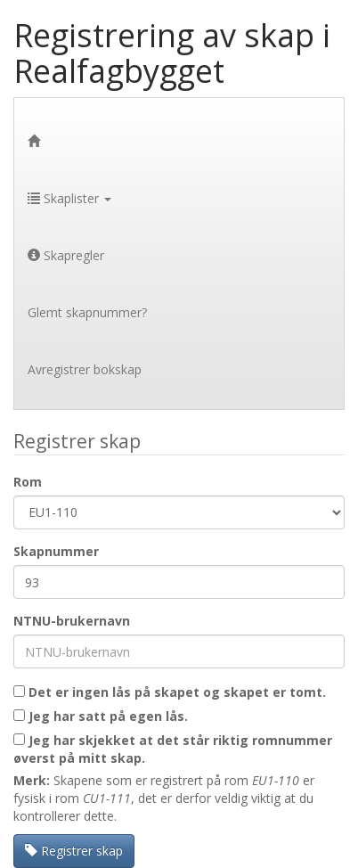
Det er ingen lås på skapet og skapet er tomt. (170, 692)
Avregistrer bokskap (85, 369)
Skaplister (69, 198)
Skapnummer (56, 551)
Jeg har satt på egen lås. (101, 716)
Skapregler (66, 255)
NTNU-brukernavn (72, 621)
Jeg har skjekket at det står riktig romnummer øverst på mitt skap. (173, 749)
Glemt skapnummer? (87, 312)
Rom (28, 482)
